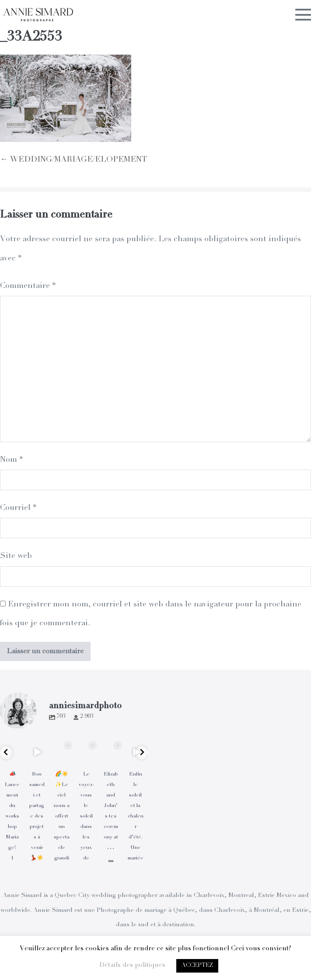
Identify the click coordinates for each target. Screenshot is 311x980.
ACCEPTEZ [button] (197, 966)
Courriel (18, 508)
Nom (11, 460)
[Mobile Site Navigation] (303, 14)
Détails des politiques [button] (132, 965)
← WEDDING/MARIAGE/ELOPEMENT (73, 160)
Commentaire (28, 286)
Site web (16, 556)
